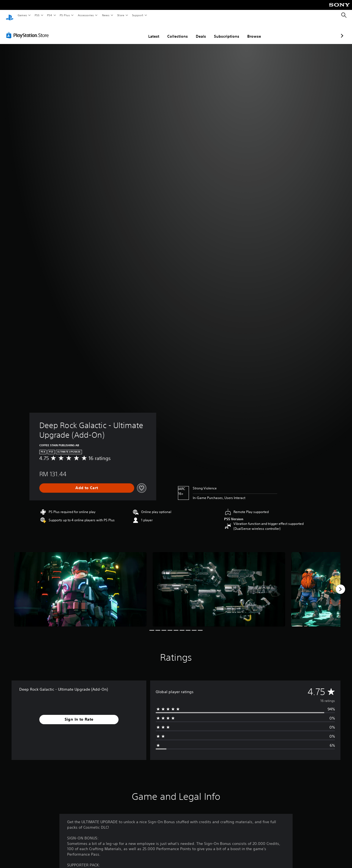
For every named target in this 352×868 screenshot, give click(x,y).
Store (121, 15)
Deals (172, 31)
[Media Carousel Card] (80, 584)
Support (137, 15)
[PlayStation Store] (29, 30)
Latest (125, 31)
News (106, 15)
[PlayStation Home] (10, 15)
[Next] (340, 584)
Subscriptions (197, 31)
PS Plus (65, 15)
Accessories (86, 15)
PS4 (50, 15)
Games (22, 15)
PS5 (37, 15)
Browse (225, 31)
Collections (148, 31)
